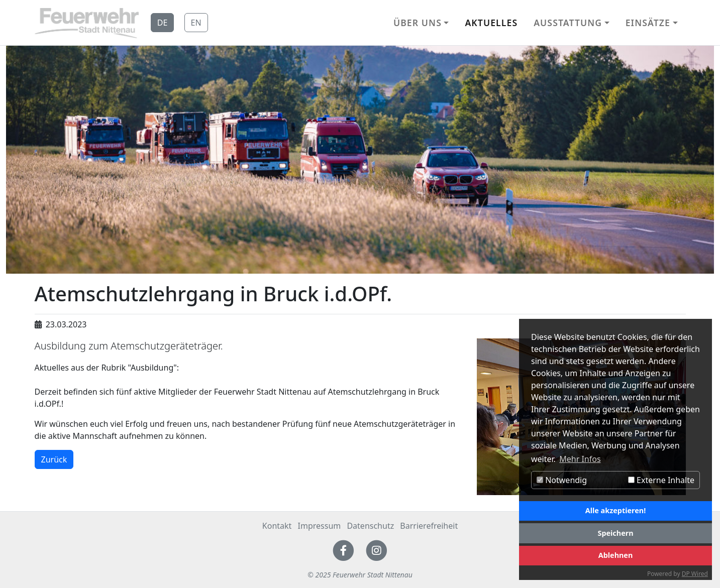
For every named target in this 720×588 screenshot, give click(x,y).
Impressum (320, 526)
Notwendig (562, 480)
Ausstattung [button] (568, 23)
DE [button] (163, 23)
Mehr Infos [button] (580, 459)
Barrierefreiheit (429, 526)
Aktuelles (491, 23)
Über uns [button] (418, 23)
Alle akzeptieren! (615, 510)
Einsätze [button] (648, 23)
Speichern (615, 533)
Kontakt (277, 526)
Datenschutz (370, 526)
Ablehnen (616, 555)
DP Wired (695, 574)
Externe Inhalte (661, 480)
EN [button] (196, 23)
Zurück (54, 459)
